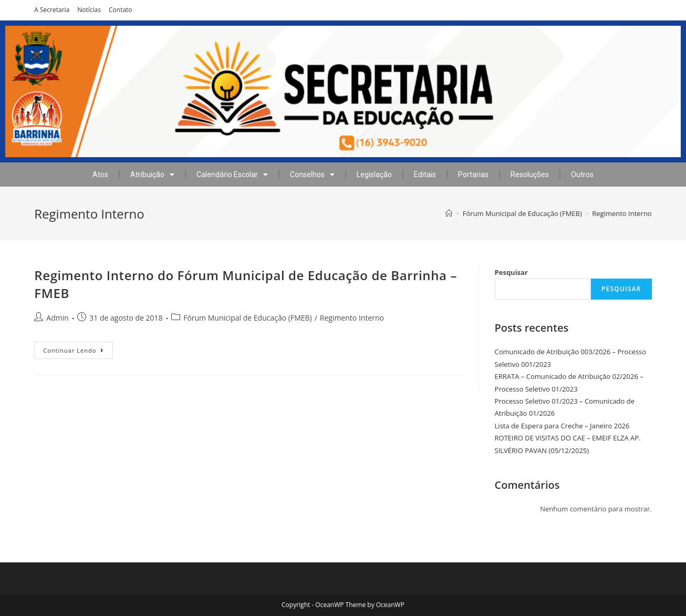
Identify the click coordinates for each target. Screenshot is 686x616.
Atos (100, 174)
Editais (425, 174)
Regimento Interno (352, 318)
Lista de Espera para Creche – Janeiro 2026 (562, 426)
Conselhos (312, 174)
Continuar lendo (78, 348)
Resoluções (530, 174)
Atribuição (152, 174)
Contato (121, 10)
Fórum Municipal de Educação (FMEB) (248, 318)
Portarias (473, 174)
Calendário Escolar (232, 174)
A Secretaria (52, 10)
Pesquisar (511, 272)
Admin (58, 318)
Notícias (89, 10)
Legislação (374, 174)
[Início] (449, 213)
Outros (582, 174)
